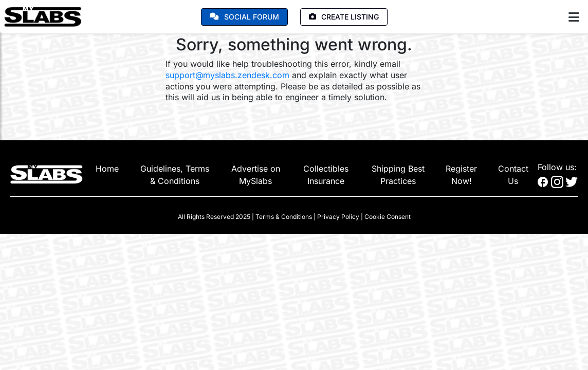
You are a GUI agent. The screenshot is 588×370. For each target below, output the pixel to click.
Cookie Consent (388, 217)
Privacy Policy (338, 217)
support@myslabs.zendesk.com (227, 75)
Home (107, 169)
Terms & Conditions (284, 217)
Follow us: (557, 167)
